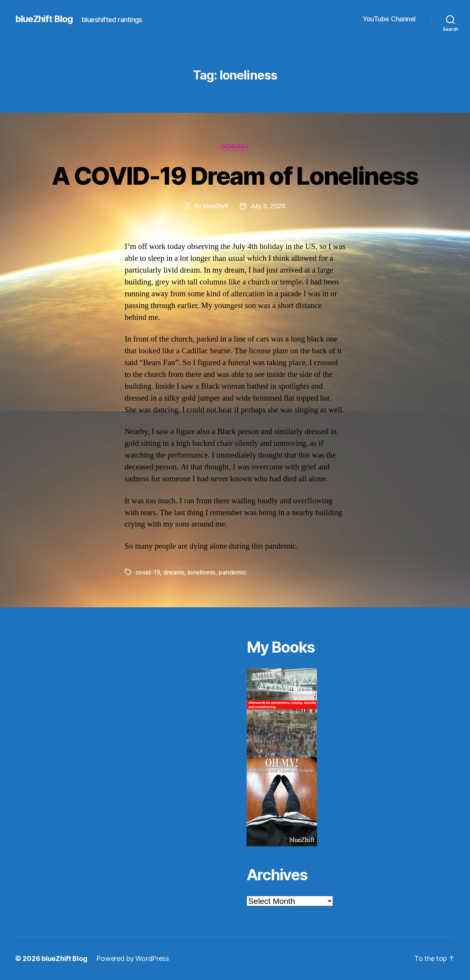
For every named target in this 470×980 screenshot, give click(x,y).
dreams (174, 572)
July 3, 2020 (268, 206)
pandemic (232, 572)
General (235, 147)
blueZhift (216, 206)
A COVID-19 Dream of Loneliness (235, 176)
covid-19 (148, 572)
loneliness (202, 572)
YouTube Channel (389, 19)
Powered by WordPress (133, 958)
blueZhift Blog (44, 19)
